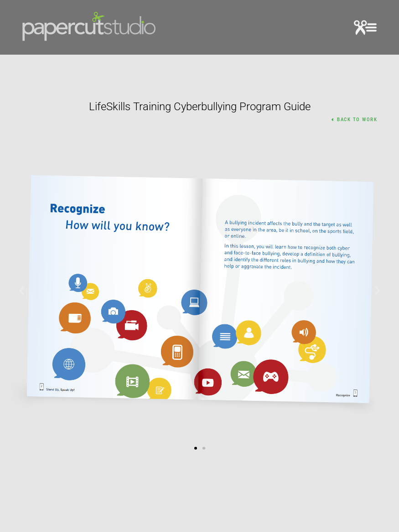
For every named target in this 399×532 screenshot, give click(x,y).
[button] (365, 29)
